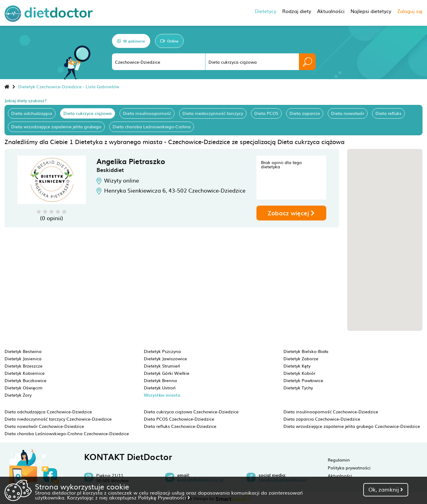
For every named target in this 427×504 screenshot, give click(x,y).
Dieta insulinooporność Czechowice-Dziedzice (331, 412)
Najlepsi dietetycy (371, 11)
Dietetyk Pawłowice (303, 380)
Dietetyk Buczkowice (25, 380)
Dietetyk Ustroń (160, 388)
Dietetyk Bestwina (23, 351)
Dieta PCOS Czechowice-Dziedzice (179, 419)
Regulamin (339, 460)
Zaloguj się (410, 11)
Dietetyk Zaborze (301, 358)
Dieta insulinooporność (147, 113)
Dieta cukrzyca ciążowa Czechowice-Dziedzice (191, 412)
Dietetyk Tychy (298, 388)
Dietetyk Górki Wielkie (167, 373)
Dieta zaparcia (305, 113)
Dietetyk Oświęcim (24, 388)
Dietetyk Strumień (162, 366)
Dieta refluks (388, 113)
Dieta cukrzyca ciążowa (88, 113)
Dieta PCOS (266, 113)
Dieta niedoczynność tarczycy (213, 113)
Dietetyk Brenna (160, 380)
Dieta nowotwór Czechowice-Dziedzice (44, 426)
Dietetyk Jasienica (23, 358)
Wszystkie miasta (162, 395)
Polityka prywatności (349, 468)
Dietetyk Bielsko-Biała (306, 351)
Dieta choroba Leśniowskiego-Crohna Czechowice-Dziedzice (67, 433)
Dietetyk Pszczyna (162, 351)
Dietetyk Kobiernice (25, 373)
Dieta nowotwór (348, 113)
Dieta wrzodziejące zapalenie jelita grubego (56, 126)
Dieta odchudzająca (32, 113)
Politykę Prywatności (164, 497)
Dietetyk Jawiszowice (165, 358)
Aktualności (340, 475)
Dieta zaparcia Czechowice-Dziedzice (322, 419)
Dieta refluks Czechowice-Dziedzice (180, 426)
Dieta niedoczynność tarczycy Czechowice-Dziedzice (58, 419)
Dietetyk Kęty (297, 366)
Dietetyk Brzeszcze (24, 366)
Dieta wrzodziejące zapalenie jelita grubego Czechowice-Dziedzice (352, 426)
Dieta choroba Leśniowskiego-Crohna (152, 126)
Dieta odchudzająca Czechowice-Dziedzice (48, 412)
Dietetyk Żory (18, 395)
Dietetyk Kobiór (299, 373)
